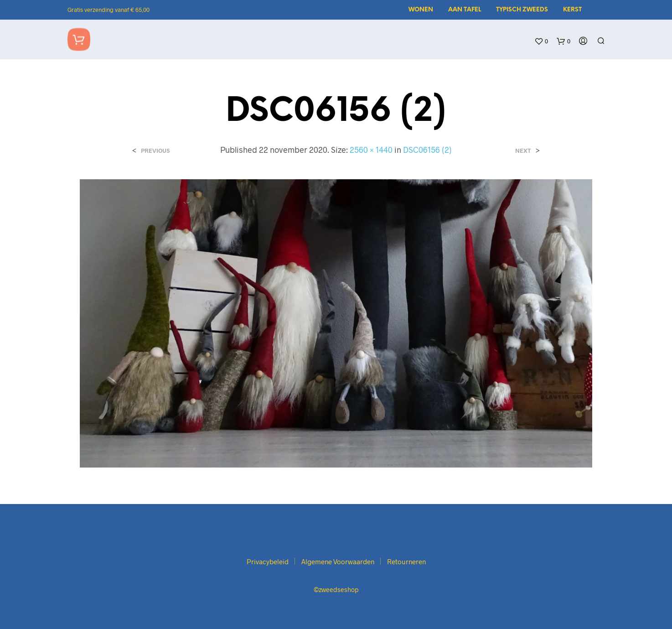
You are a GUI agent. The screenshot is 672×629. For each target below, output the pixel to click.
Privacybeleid (268, 561)
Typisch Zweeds (522, 10)
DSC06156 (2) (427, 150)
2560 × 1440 (371, 150)
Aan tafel (465, 10)
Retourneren (406, 561)
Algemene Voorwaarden (338, 561)
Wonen (421, 10)
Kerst (572, 10)
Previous (155, 151)
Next (523, 151)
